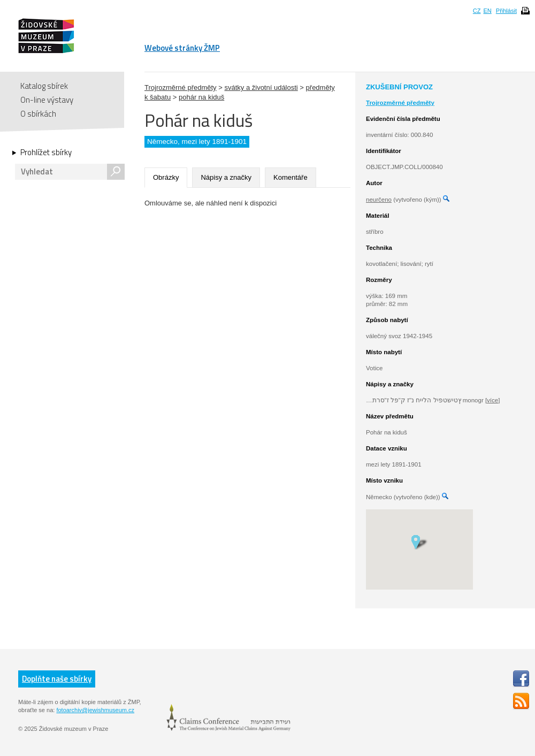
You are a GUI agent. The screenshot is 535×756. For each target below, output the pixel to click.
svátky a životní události (261, 87)
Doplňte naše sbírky (57, 679)
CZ (477, 11)
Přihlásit (506, 11)
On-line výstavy (47, 100)
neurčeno (379, 200)
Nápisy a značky (226, 177)
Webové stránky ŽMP (182, 48)
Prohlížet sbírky (46, 152)
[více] (492, 400)
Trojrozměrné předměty (181, 87)
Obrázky (166, 177)
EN (487, 11)
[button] (419, 541)
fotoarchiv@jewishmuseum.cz (95, 710)
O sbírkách (38, 114)
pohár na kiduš (201, 97)
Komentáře (291, 177)
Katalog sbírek (44, 86)
